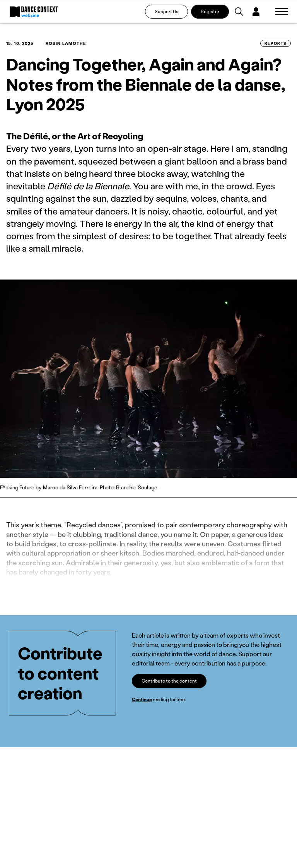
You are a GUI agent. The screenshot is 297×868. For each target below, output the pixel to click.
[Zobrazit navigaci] (282, 12)
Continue (142, 699)
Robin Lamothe (66, 43)
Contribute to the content (169, 681)
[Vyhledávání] (239, 12)
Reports (276, 43)
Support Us (166, 11)
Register (210, 11)
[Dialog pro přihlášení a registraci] (256, 12)
